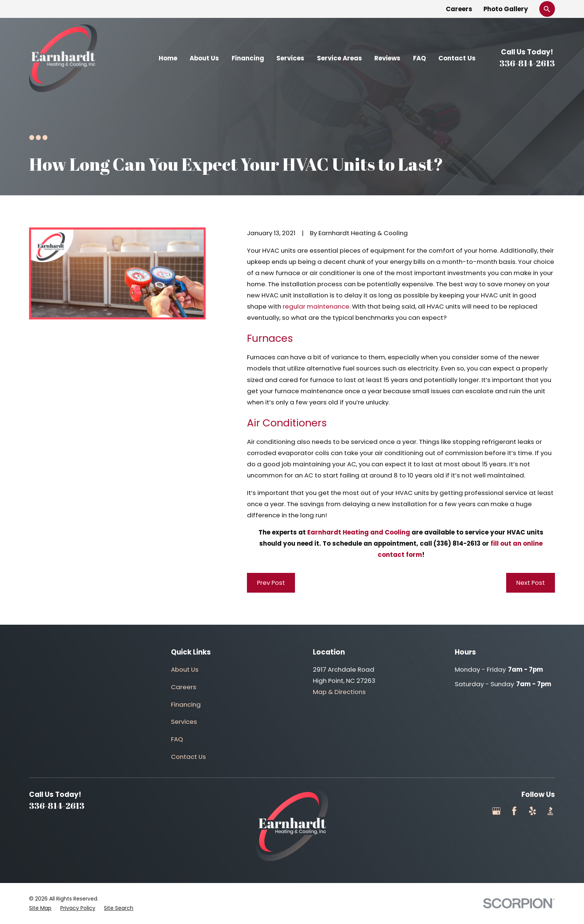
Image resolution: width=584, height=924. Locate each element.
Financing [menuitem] (248, 58)
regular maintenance (316, 306)
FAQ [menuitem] (420, 58)
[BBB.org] (550, 811)
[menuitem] (40, 908)
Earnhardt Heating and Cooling (359, 532)
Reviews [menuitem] (387, 58)
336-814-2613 (527, 63)
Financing (186, 704)
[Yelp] (532, 811)
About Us (185, 669)
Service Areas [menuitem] (339, 58)
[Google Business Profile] (496, 811)
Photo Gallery (506, 9)
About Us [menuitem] (204, 58)
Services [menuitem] (290, 58)
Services (184, 722)
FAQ (177, 739)
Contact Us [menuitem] (457, 58)
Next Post (531, 583)
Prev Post (271, 583)
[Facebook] (514, 811)
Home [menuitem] (168, 58)
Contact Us (188, 757)
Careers (459, 9)
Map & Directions (339, 692)
